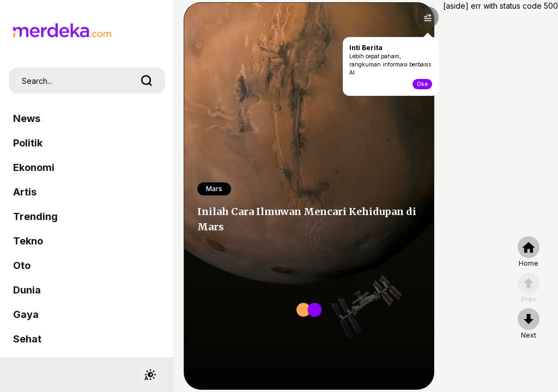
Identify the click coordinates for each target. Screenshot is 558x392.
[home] (529, 252)
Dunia (27, 290)
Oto (22, 265)
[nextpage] (529, 324)
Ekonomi (34, 167)
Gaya (26, 314)
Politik (28, 143)
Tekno (28, 241)
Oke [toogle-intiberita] (422, 84)
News (27, 118)
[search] (147, 81)
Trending (35, 216)
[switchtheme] (150, 375)
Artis (25, 192)
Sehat (27, 339)
